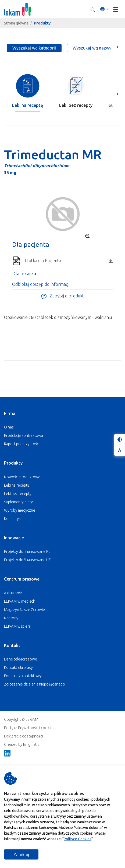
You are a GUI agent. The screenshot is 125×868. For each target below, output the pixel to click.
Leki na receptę (17, 485)
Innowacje (14, 538)
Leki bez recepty (18, 494)
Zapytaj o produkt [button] (62, 296)
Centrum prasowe (22, 579)
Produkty (13, 463)
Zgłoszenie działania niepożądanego (35, 684)
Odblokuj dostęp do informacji (41, 284)
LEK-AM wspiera (17, 626)
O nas (9, 427)
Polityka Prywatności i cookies (29, 728)
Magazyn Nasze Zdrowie (24, 610)
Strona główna (16, 23)
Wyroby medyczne (20, 510)
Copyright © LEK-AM (21, 719)
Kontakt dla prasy (18, 667)
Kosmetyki (13, 519)
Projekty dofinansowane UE (27, 560)
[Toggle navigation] (116, 9)
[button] (93, 9)
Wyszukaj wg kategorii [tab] (34, 48)
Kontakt (12, 645)
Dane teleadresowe (21, 659)
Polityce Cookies (78, 839)
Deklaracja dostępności (24, 736)
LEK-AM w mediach (20, 601)
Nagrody (11, 618)
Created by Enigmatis (22, 744)
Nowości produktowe (22, 477)
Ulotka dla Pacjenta (69, 261)
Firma (10, 413)
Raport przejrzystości (22, 444)
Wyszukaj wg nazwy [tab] (92, 48)
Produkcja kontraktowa (24, 435)
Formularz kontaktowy (23, 676)
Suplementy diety (18, 502)
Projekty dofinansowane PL (27, 551)
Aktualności (14, 593)
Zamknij (21, 855)
